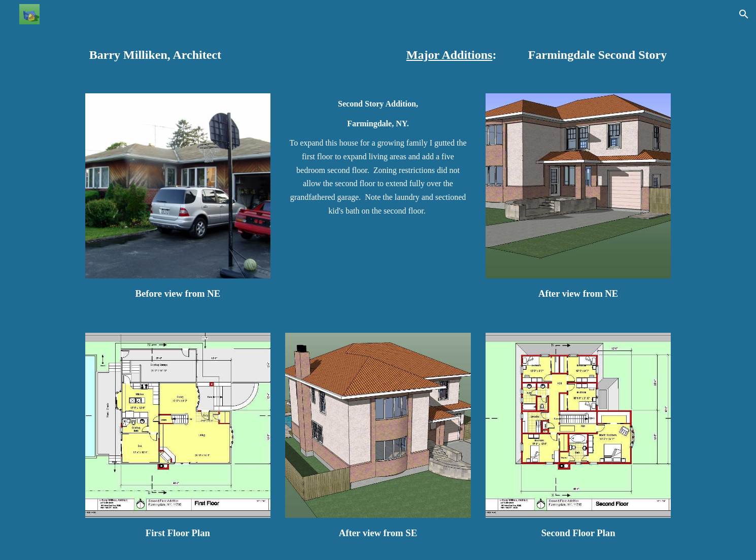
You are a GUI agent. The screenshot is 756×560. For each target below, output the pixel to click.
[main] (203, 55)
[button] (744, 14)
